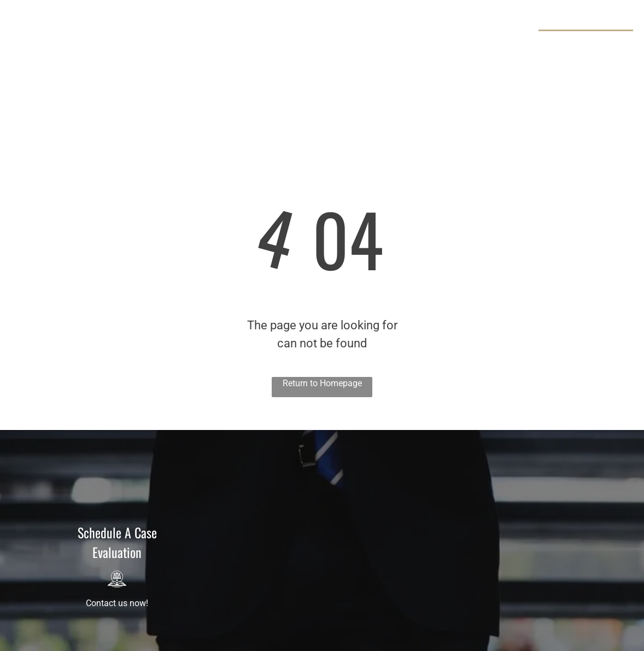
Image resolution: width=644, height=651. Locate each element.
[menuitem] (165, 38)
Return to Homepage (322, 383)
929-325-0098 (590, 43)
